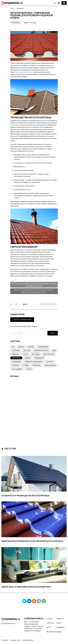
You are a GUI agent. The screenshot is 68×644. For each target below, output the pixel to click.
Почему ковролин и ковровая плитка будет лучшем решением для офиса (34, 285)
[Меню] (64, 3)
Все (13, 347)
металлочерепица (49, 304)
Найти (53, 333)
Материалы (16, 22)
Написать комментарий (22, 320)
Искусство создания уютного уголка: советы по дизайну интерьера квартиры (34, 291)
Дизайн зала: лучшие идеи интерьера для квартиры (26, 587)
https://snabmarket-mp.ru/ (24, 72)
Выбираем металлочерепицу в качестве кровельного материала (32, 541)
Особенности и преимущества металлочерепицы (25, 496)
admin (26, 23)
